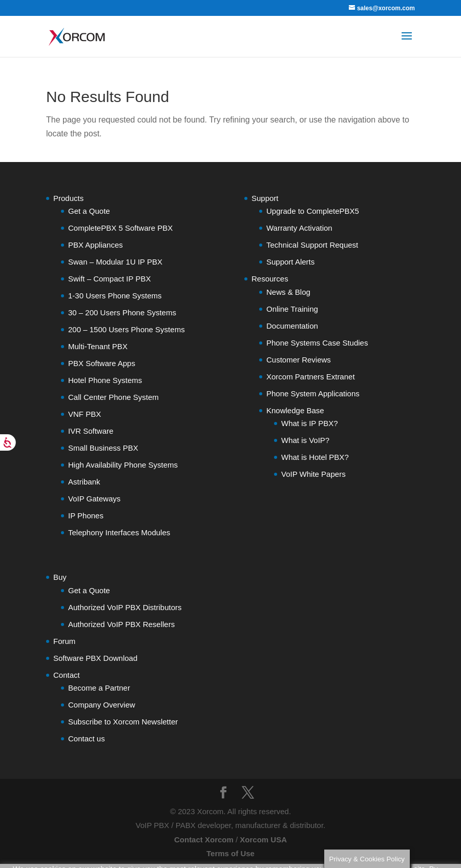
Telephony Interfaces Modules (119, 532)
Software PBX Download (95, 658)
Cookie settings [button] (41, 863)
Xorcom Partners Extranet (311, 377)
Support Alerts (290, 262)
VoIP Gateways (94, 499)
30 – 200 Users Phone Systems (122, 312)
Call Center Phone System (113, 397)
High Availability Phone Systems (123, 465)
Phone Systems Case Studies (317, 343)
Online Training (292, 309)
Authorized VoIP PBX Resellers (121, 624)
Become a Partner (99, 688)
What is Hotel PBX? (315, 457)
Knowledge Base (295, 410)
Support (265, 198)
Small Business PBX (103, 448)
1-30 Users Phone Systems (115, 296)
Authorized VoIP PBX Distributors (125, 607)
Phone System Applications (313, 393)
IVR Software (91, 431)
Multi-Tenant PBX (98, 346)
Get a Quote (89, 211)
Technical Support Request (312, 245)
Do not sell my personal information (72, 843)
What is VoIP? (305, 440)
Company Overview (102, 705)
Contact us (87, 739)
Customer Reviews (299, 360)
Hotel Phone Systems (105, 380)
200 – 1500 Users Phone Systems (127, 329)
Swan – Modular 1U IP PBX (115, 262)
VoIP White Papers (313, 474)
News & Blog (288, 292)
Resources (270, 279)
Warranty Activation (299, 228)
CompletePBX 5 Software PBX (120, 228)
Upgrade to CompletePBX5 (313, 211)
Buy (60, 577)
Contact (67, 675)
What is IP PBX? (310, 423)
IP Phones (86, 516)
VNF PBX (85, 414)
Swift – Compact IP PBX (109, 279)
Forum (64, 641)
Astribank (84, 482)
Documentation (292, 326)
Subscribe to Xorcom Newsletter (123, 722)
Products (68, 198)
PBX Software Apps (102, 363)
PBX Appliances (96, 245)
